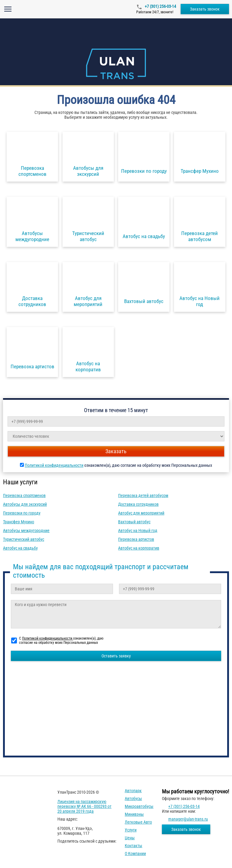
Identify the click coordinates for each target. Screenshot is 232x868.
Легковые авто (138, 822)
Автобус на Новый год (138, 531)
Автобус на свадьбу (20, 548)
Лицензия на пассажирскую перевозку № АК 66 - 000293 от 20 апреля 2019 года (84, 806)
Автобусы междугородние (26, 531)
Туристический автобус (24, 539)
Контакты (134, 846)
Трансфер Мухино (19, 522)
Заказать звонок (205, 9)
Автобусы (133, 799)
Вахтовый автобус (134, 522)
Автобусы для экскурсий (25, 504)
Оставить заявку (116, 656)
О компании (135, 853)
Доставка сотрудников (138, 504)
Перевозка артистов (136, 539)
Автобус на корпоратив (139, 548)
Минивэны (134, 814)
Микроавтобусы (139, 806)
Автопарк (133, 791)
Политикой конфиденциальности (54, 465)
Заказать (116, 451)
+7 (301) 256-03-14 (160, 6)
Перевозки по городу (22, 513)
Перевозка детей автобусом (143, 495)
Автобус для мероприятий (141, 513)
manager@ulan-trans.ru (188, 819)
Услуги (131, 830)
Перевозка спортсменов (24, 495)
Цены (130, 838)
